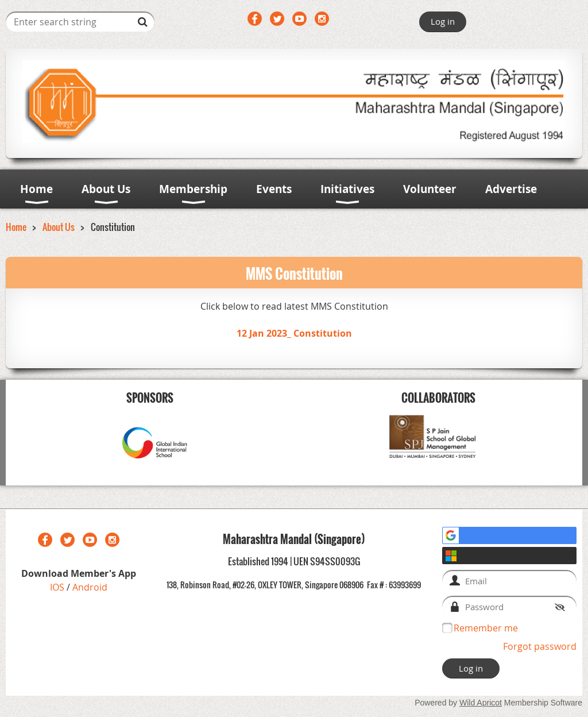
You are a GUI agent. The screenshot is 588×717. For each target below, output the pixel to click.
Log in (443, 21)
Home (16, 227)
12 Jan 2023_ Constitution (294, 333)
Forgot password (540, 646)
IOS (58, 587)
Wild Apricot (481, 703)
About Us (59, 227)
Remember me (486, 628)
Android (90, 587)
